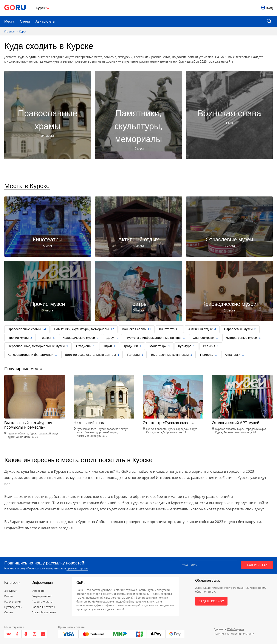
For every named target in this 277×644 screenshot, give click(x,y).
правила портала (77, 569)
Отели (25, 21)
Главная (9, 31)
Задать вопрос (211, 601)
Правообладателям (44, 613)
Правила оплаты (42, 602)
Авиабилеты (45, 21)
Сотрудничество (42, 596)
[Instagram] (35, 634)
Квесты (9, 596)
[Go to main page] (15, 8)
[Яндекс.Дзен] (43, 634)
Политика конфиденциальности (234, 634)
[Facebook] (17, 634)
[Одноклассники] (26, 634)
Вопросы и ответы (43, 607)
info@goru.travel (234, 588)
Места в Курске (27, 186)
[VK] (9, 634)
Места (9, 21)
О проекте (38, 591)
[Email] (208, 565)
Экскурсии (11, 591)
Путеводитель (13, 607)
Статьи (9, 613)
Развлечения (12, 602)
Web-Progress (236, 629)
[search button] (269, 22)
